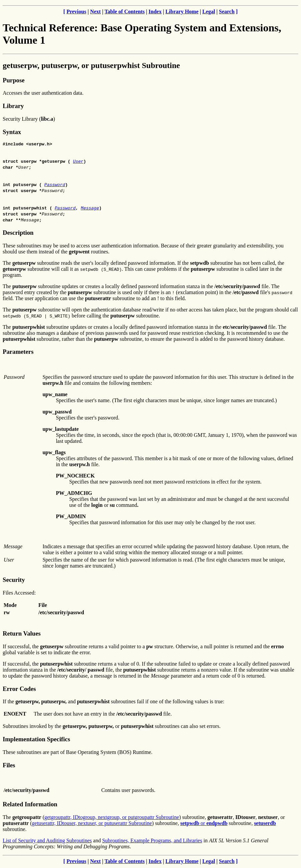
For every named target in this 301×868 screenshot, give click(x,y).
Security (14, 581)
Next (95, 12)
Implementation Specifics (36, 740)
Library (13, 106)
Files (9, 766)
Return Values (22, 634)
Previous (76, 12)
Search (227, 12)
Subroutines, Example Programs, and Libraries (152, 841)
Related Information (30, 805)
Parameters (18, 353)
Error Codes (19, 690)
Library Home (182, 12)
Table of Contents (124, 12)
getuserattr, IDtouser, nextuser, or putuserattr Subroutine (92, 824)
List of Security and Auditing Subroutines (47, 841)
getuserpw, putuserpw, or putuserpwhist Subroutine (91, 65)
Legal (209, 12)
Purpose (14, 80)
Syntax (12, 132)
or (204, 824)
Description (18, 234)
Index (155, 12)
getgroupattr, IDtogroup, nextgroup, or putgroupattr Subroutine (112, 818)
